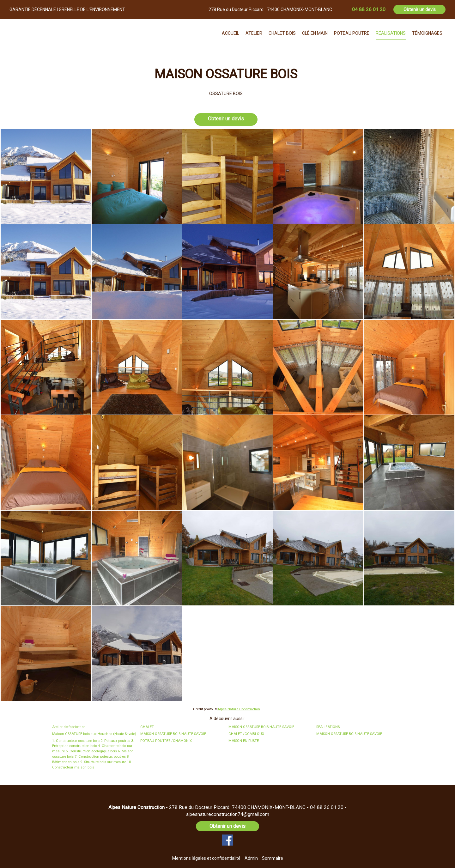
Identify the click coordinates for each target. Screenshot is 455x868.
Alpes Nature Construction (239, 709)
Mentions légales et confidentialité (206, 858)
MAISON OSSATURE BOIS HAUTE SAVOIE (261, 727)
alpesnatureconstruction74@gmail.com (228, 814)
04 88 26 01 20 (327, 807)
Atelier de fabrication (69, 727)
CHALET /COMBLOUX (246, 734)
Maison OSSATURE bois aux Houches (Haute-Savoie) (94, 734)
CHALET (147, 727)
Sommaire (273, 858)
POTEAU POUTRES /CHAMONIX (166, 741)
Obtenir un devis (420, 9)
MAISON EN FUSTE (244, 741)
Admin (251, 858)
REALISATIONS (328, 727)
